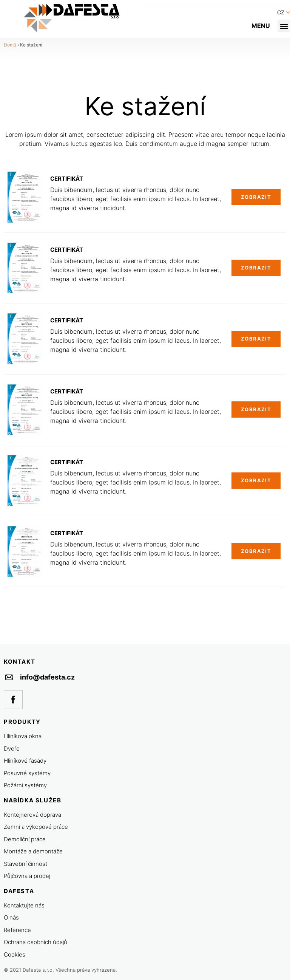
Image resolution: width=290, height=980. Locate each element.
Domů (10, 45)
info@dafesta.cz (47, 677)
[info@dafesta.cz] (9, 677)
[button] (284, 26)
